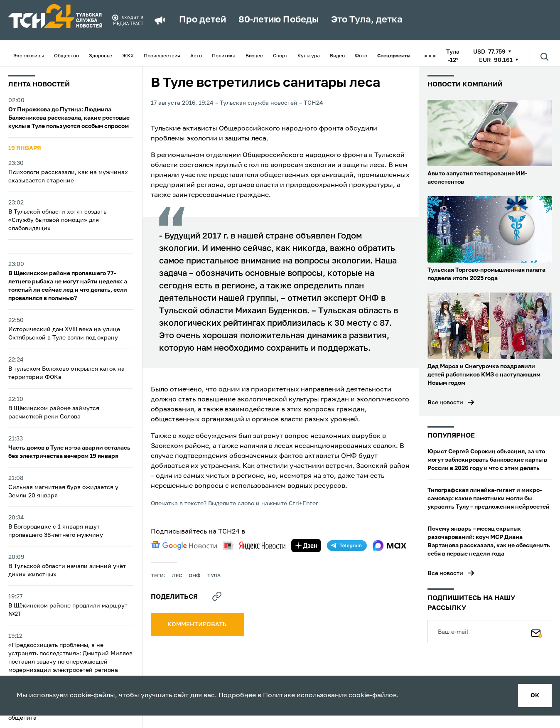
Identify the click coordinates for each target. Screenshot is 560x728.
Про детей (203, 20)
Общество (66, 56)
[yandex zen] (306, 546)
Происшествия (162, 56)
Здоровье (101, 56)
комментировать (198, 625)
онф (195, 576)
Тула (214, 576)
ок (535, 696)
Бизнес (254, 56)
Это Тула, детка (367, 20)
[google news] (184, 546)
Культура (309, 56)
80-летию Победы (279, 20)
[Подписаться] (537, 632)
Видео (337, 56)
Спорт (280, 56)
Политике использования (305, 696)
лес (177, 576)
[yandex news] (254, 545)
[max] (389, 546)
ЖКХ (128, 56)
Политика (224, 56)
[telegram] (347, 546)
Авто (196, 56)
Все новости (445, 403)
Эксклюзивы (29, 56)
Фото (361, 56)
